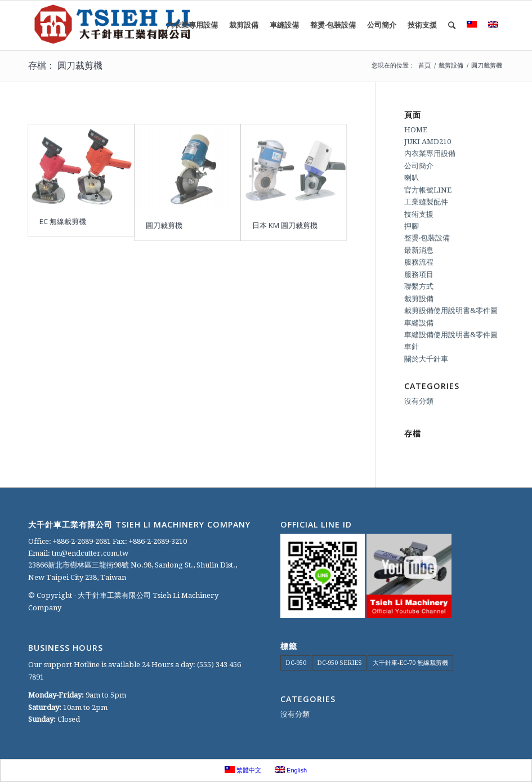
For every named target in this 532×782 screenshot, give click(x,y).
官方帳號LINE (428, 190)
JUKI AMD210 (428, 142)
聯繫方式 (419, 286)
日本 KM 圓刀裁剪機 (285, 225)
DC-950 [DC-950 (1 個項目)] (296, 663)
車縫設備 (419, 323)
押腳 (412, 226)
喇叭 (412, 178)
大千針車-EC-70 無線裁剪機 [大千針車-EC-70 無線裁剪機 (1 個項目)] (410, 663)
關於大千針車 (426, 359)
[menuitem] (192, 25)
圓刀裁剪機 (164, 225)
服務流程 (419, 262)
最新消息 (419, 250)
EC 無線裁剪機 (63, 221)
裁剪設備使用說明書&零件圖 (451, 310)
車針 (412, 347)
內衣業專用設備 (430, 153)
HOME (416, 130)
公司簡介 (419, 166)
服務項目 (419, 274)
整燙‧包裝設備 (427, 238)
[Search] (452, 25)
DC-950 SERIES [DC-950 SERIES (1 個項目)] (339, 663)
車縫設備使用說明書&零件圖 (451, 335)
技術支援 (419, 214)
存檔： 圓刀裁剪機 (65, 65)
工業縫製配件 (426, 202)
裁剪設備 (419, 299)
